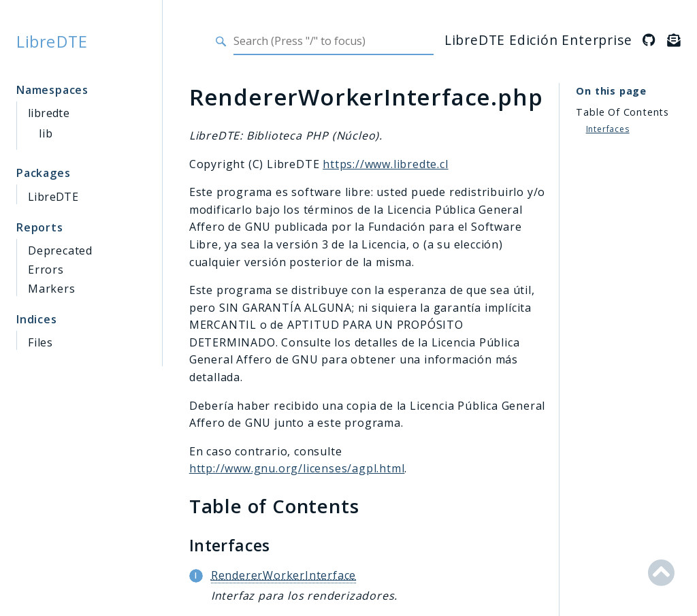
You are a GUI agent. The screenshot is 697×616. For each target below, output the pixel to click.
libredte (49, 113)
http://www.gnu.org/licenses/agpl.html (297, 468)
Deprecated (60, 250)
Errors (46, 270)
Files (40, 342)
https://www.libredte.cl (385, 164)
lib (46, 133)
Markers (52, 289)
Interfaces (608, 129)
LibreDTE (52, 42)
